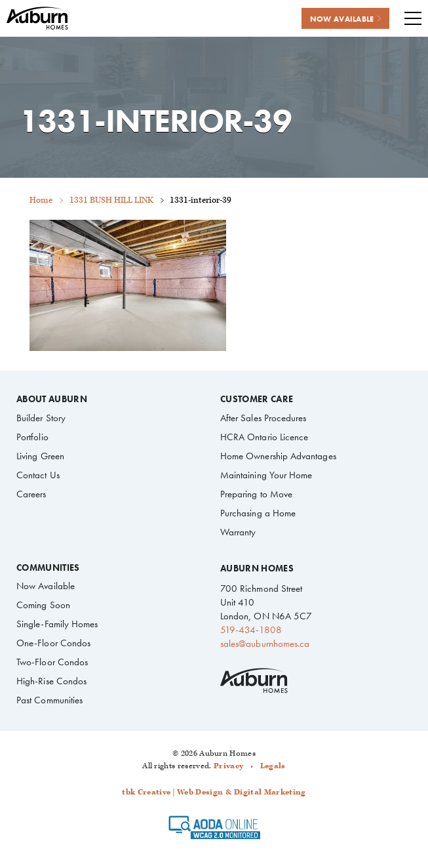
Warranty (238, 532)
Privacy (228, 766)
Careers (31, 494)
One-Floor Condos (53, 643)
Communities (48, 568)
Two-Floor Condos (52, 662)
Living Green (40, 456)
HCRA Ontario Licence (264, 437)
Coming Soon (43, 605)
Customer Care (257, 400)
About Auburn (52, 400)
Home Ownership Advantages (278, 456)
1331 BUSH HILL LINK (111, 200)
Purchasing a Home (258, 513)
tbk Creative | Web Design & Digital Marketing (214, 792)
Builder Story (41, 418)
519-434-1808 (251, 630)
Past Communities (49, 700)
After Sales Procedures (263, 418)
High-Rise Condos (51, 681)
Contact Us (38, 475)
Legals (273, 766)
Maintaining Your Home (266, 475)
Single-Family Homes (57, 624)
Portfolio (32, 437)
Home (41, 200)
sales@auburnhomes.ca (265, 644)
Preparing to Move (256, 494)
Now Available (46, 586)
